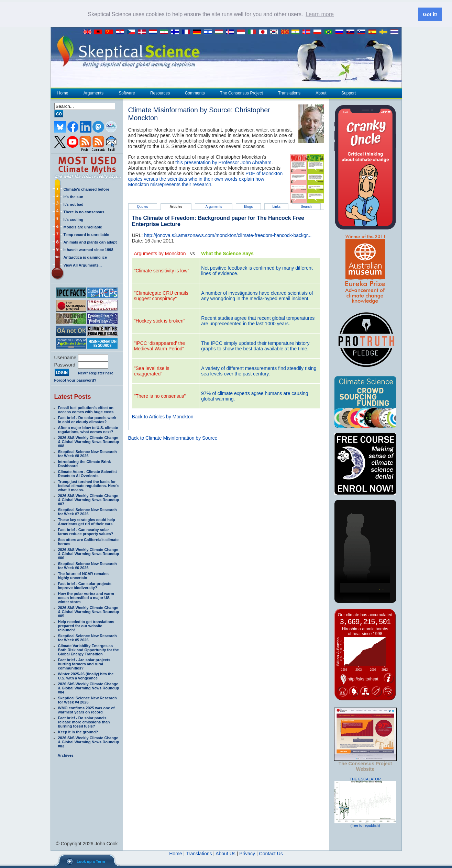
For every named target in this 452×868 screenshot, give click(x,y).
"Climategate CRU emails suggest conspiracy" (161, 295)
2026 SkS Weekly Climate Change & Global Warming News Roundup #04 (89, 688)
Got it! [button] (430, 14)
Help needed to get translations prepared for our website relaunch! (86, 625)
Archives (66, 755)
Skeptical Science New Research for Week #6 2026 (87, 565)
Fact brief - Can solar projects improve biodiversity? (85, 585)
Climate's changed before (86, 189)
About (321, 93)
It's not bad (74, 204)
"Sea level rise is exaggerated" (152, 371)
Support (349, 93)
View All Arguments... (83, 265)
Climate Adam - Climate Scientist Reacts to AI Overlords (87, 473)
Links (277, 206)
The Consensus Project (241, 93)
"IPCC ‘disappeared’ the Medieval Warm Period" (159, 346)
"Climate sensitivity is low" (162, 270)
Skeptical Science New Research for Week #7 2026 (87, 511)
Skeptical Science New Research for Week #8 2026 (87, 453)
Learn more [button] (320, 14)
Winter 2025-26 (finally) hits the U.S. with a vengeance (86, 676)
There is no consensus (84, 212)
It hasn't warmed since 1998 (89, 249)
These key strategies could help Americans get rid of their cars (87, 521)
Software (126, 93)
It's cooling (74, 219)
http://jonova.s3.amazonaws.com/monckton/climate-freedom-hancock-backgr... (228, 235)
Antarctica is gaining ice (85, 257)
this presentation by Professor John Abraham (223, 162)
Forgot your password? (75, 380)
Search (306, 206)
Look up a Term (91, 861)
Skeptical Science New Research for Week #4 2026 (87, 700)
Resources (160, 93)
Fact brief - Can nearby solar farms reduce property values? (86, 531)
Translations (289, 93)
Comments (195, 93)
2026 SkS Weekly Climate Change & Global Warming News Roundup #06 (89, 553)
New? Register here (96, 373)
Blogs (248, 206)
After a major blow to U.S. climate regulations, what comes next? (88, 429)
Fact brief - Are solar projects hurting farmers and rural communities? (84, 664)
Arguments (93, 93)
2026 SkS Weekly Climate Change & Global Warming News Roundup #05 (89, 611)
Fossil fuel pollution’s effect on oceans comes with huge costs (86, 409)
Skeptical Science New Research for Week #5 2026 (87, 638)
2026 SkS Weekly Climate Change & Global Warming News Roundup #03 (89, 742)
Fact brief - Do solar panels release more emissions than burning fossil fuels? (84, 722)
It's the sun (74, 196)
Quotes (142, 206)
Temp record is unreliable (86, 234)
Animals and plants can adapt (90, 242)
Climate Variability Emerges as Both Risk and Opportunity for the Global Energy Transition (89, 650)
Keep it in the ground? (78, 732)
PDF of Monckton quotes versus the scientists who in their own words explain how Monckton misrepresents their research (206, 179)
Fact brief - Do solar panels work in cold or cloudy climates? (87, 419)
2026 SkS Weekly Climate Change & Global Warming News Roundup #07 (89, 499)
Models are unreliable (83, 227)
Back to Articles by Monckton (163, 416)
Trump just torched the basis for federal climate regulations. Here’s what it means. (89, 485)
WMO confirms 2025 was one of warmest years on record (86, 710)
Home (63, 93)
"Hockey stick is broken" (160, 320)
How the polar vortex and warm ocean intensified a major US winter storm (86, 597)
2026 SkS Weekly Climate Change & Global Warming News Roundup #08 (89, 441)
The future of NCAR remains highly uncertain (83, 575)
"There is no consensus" (160, 396)
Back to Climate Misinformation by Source (173, 438)
